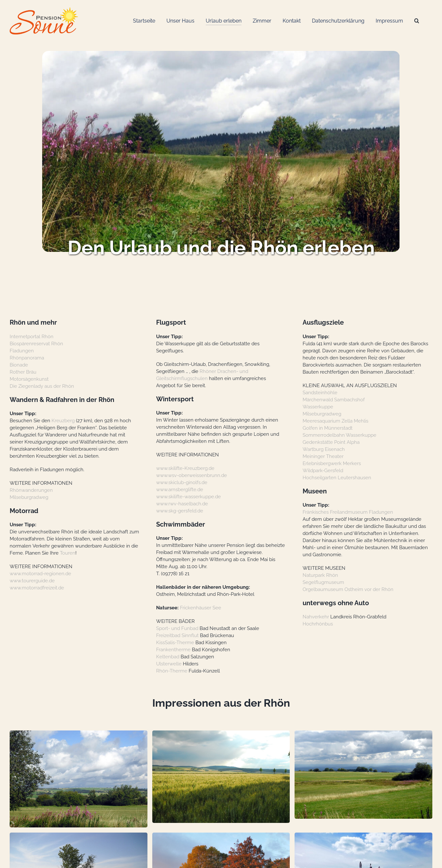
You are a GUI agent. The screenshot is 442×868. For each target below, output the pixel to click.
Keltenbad (168, 657)
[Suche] (417, 21)
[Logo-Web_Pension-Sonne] (44, 10)
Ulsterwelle (169, 664)
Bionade (19, 365)
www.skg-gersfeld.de (180, 511)
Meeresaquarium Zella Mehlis (335, 421)
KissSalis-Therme (175, 642)
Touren (68, 553)
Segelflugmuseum (323, 582)
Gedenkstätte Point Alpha (331, 442)
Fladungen (22, 351)
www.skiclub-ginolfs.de (182, 482)
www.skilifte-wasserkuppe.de (188, 496)
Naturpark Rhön (320, 575)
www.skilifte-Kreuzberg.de (185, 468)
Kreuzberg (63, 420)
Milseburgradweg (29, 497)
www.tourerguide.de (32, 581)
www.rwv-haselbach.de (182, 504)
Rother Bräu (23, 372)
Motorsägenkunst (29, 379)
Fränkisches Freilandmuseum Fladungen (348, 512)
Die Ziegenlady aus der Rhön (42, 386)
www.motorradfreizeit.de (37, 588)
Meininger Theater (323, 456)
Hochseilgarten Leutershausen (337, 477)
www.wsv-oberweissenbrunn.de (192, 475)
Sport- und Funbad (177, 628)
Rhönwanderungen (31, 490)
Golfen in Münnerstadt (328, 428)
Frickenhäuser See (201, 608)
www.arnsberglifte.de (180, 489)
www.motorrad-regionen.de (40, 573)
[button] (79, 779)
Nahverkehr (316, 617)
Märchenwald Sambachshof (334, 400)
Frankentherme (173, 649)
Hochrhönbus (318, 624)
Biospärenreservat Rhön (36, 343)
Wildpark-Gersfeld (323, 470)
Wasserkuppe (318, 407)
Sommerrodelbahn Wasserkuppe (339, 435)
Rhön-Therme (172, 671)
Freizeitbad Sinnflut (177, 635)
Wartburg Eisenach (324, 449)
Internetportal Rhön (32, 336)
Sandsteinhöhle (320, 392)
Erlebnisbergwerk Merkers (332, 463)
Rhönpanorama (27, 358)
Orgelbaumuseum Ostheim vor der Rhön (348, 589)
